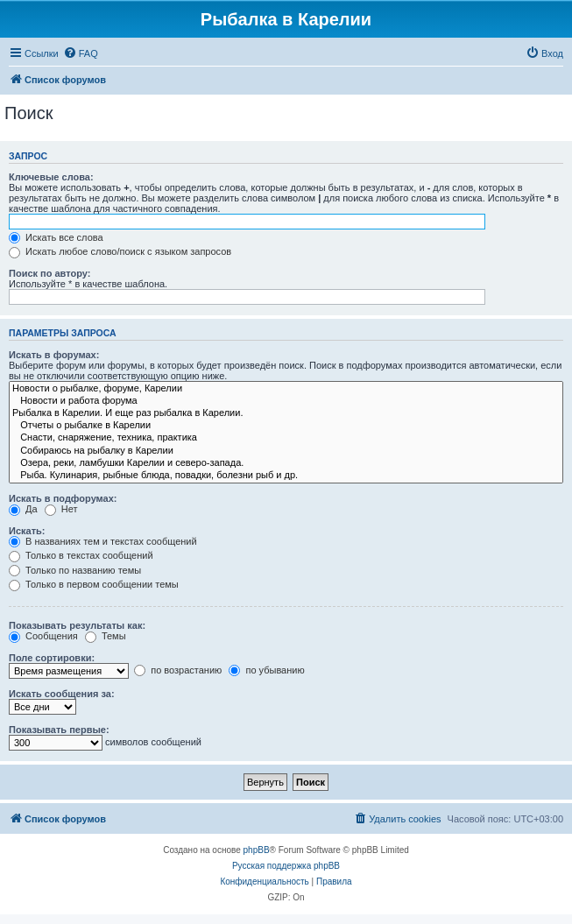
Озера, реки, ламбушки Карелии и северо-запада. (286, 463)
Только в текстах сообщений (81, 555)
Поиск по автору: (49, 273)
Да (23, 509)
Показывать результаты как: (77, 625)
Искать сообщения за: (62, 694)
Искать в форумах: (54, 355)
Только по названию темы (75, 570)
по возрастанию (178, 670)
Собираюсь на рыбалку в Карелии (286, 451)
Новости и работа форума (286, 401)
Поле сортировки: (52, 658)
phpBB (257, 850)
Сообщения (43, 636)
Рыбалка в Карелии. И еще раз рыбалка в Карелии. (286, 413)
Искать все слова (56, 237)
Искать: (27, 531)
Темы (106, 636)
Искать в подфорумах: (63, 498)
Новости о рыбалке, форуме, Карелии (286, 389)
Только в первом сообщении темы (94, 584)
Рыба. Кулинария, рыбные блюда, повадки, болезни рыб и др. (286, 476)
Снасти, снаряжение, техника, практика (286, 438)
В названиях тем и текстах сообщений (103, 541)
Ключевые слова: (51, 177)
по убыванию (266, 670)
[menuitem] (81, 53)
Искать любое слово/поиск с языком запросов (120, 251)
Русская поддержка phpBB (286, 866)
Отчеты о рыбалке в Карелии (286, 426)
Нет (61, 509)
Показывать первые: (59, 730)
